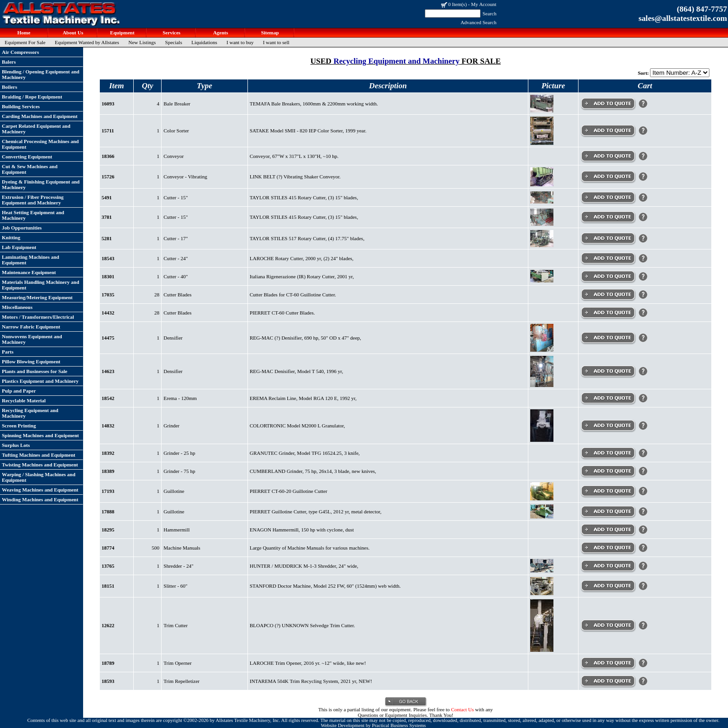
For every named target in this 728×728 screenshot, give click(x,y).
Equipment (121, 33)
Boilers (10, 87)
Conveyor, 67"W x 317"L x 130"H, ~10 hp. (294, 156)
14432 (108, 313)
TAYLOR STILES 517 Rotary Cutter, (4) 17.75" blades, (307, 238)
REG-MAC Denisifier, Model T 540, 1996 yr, (296, 371)
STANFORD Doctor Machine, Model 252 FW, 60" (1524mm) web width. (325, 586)
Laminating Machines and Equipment (30, 260)
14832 (108, 426)
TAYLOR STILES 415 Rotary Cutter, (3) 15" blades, (304, 197)
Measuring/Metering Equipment (37, 297)
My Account (484, 4)
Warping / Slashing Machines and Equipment (39, 477)
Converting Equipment (27, 157)
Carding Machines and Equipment (40, 116)
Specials (174, 42)
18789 (108, 663)
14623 (108, 371)
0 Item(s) (457, 4)
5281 (107, 238)
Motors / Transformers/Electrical (38, 317)
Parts (8, 352)
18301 (108, 276)
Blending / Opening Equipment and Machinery (41, 74)
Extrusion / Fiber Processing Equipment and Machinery (33, 200)
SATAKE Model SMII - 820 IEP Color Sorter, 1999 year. (308, 131)
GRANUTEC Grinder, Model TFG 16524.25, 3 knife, (305, 453)
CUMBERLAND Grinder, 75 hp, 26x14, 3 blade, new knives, (313, 471)
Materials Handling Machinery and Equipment (41, 285)
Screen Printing (19, 426)
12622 (108, 625)
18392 (108, 453)
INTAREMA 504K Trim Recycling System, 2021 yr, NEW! (311, 681)
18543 (108, 258)
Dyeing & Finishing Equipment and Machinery (41, 184)
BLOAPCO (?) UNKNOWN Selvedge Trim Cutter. (302, 625)
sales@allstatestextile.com (683, 18)
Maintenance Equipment (29, 272)
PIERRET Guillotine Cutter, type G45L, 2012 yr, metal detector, (316, 512)
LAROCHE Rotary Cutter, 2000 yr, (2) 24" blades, (302, 258)
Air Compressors (20, 52)
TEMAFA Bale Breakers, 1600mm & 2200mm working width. (314, 104)
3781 (107, 217)
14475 (108, 338)
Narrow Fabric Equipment (31, 327)
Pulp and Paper (19, 391)
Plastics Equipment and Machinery (40, 381)
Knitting (11, 237)
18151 (108, 586)
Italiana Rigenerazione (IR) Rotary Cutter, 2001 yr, (302, 276)
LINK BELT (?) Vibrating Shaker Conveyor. (295, 177)
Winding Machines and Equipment (40, 499)
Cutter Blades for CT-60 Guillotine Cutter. (293, 295)
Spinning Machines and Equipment (40, 435)
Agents (220, 33)
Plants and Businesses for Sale (35, 371)
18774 (108, 548)
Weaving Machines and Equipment (40, 490)
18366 (108, 156)
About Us (72, 33)
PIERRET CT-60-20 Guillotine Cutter (289, 491)
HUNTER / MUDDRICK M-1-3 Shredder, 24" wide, (304, 566)
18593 (108, 681)
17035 (108, 295)
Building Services (21, 106)
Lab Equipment (19, 247)
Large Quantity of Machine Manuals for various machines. (310, 548)
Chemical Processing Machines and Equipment (40, 144)
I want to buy (240, 42)
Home (23, 33)
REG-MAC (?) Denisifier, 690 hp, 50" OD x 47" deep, (305, 338)
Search (489, 13)
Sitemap (269, 33)
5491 (107, 197)
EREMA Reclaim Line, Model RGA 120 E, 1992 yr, (303, 398)
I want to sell (276, 42)
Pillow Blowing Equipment (31, 361)
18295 (108, 530)
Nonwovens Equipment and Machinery (32, 339)
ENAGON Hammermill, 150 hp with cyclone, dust (302, 530)
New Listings (142, 42)
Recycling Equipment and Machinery (30, 413)
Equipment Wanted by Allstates (87, 42)
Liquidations (204, 42)
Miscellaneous (17, 307)
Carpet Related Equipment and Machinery (36, 129)
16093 (108, 104)
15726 (108, 177)
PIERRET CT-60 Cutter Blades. (283, 313)
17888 (108, 512)
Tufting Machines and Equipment (39, 455)
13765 (108, 566)
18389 (108, 471)
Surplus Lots (16, 445)
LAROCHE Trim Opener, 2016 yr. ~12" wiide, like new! (308, 663)
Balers (9, 62)
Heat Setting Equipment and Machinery (33, 215)
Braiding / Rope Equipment (32, 97)
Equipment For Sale (25, 42)
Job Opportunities (22, 228)
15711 (108, 131)
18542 (108, 398)
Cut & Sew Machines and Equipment (30, 169)
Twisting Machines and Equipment (40, 465)
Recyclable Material (24, 400)
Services (171, 33)
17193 (108, 491)
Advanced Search (478, 22)
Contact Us (462, 709)
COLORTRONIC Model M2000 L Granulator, (297, 426)
